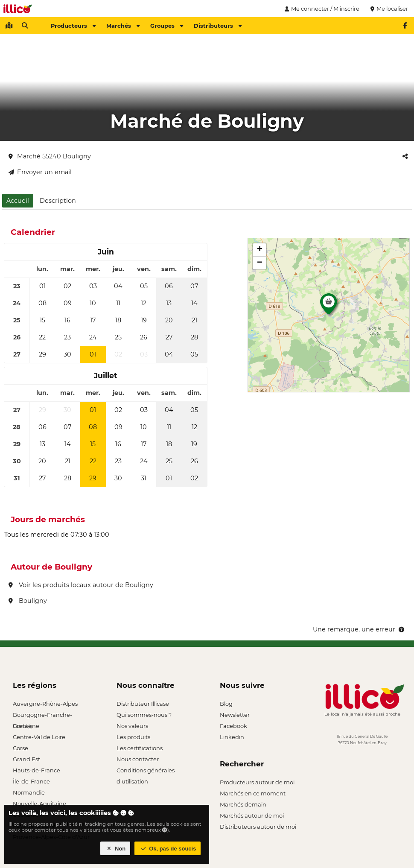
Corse (20, 748)
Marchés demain (243, 804)
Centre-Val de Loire (39, 737)
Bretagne (26, 726)
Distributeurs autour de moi (258, 827)
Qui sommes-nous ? (144, 715)
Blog (226, 704)
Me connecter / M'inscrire (321, 9)
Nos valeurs (132, 726)
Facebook (233, 726)
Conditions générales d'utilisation (146, 771)
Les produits (133, 737)
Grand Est (26, 759)
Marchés (123, 26)
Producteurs (73, 26)
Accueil (18, 201)
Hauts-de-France (36, 770)
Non (115, 849)
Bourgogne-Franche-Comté (42, 716)
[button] (329, 306)
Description (58, 201)
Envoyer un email (40, 172)
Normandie (29, 792)
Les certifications (140, 748)
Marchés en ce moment (253, 793)
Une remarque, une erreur (359, 629)
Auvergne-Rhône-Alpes (45, 704)
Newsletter (235, 715)
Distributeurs (218, 26)
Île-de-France (31, 781)
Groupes (167, 26)
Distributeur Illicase (143, 704)
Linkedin (232, 737)
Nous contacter (138, 759)
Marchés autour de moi (252, 815)
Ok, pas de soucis (168, 849)
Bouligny (28, 601)
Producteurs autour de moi (257, 782)
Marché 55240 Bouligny (50, 156)
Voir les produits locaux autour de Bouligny (81, 585)
